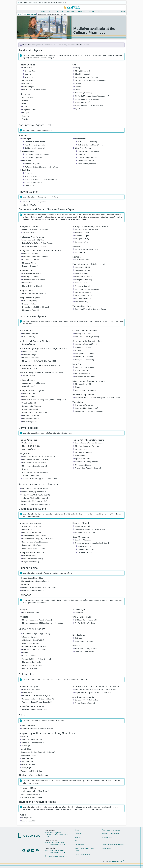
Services (60, 12)
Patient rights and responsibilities (113, 845)
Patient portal (79, 841)
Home (43, 12)
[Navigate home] (71, 8)
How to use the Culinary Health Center (85, 849)
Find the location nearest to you (57, 856)
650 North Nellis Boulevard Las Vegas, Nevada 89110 (55, 852)
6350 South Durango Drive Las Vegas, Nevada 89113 (55, 844)
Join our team (107, 841)
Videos (92, 12)
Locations (71, 12)
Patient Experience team (83, 854)
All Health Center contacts (111, 834)
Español (123, 12)
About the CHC (107, 837)
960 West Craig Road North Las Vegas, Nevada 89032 (57, 834)
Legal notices (106, 848)
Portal (100, 12)
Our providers (79, 845)
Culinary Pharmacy (30, 14)
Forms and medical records (111, 830)
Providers (82, 12)
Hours (51, 12)
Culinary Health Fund (115, 861)
